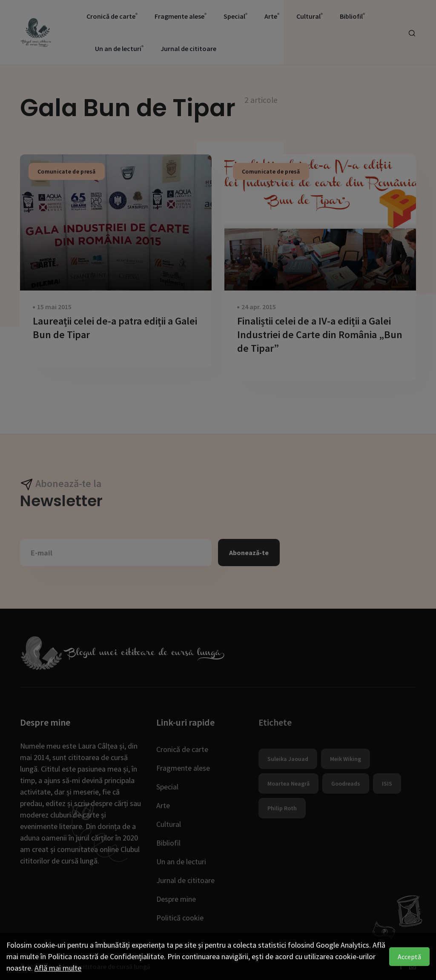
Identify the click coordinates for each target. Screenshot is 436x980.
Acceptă (409, 957)
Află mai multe (58, 968)
